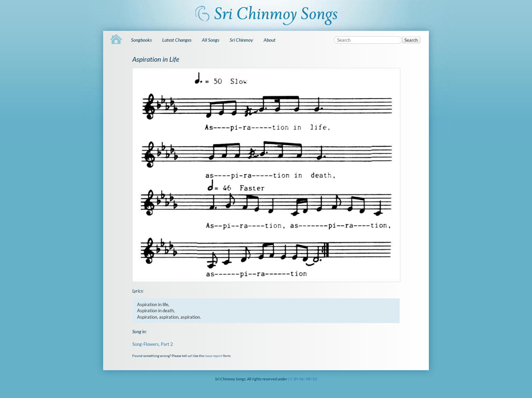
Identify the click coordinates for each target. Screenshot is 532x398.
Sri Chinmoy (241, 40)
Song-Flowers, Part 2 (153, 344)
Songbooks (141, 40)
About (270, 40)
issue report (214, 356)
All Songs (211, 40)
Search (411, 40)
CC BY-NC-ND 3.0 (302, 379)
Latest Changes (177, 40)
